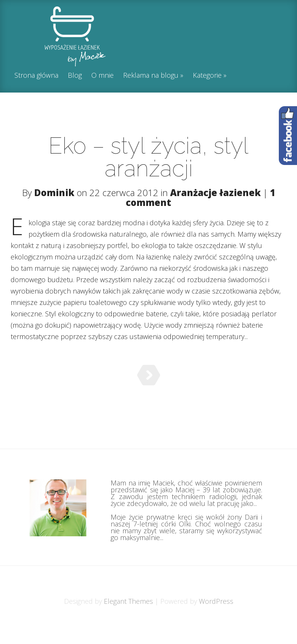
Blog (75, 76)
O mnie (102, 76)
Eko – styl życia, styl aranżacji (148, 157)
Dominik (54, 192)
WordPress (216, 620)
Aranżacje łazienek (215, 192)
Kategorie (207, 76)
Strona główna (36, 76)
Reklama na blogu (151, 76)
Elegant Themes (128, 620)
